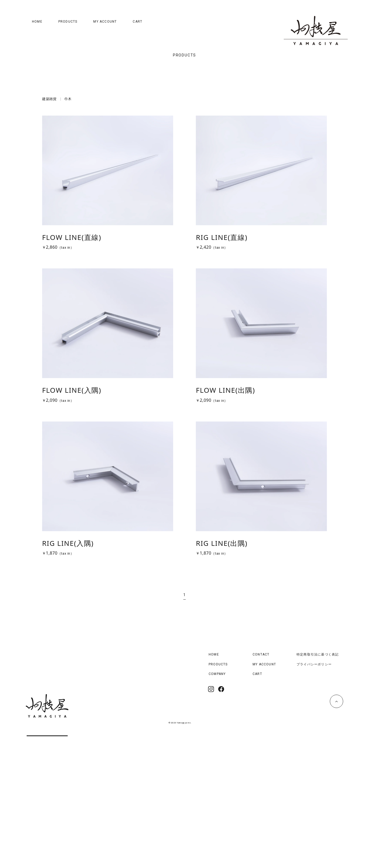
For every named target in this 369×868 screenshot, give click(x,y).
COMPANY (217, 806)
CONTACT (261, 787)
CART (137, 22)
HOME (37, 22)
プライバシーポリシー (314, 796)
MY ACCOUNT (105, 22)
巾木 (68, 231)
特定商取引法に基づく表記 (318, 787)
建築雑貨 (49, 231)
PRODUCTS (68, 22)
